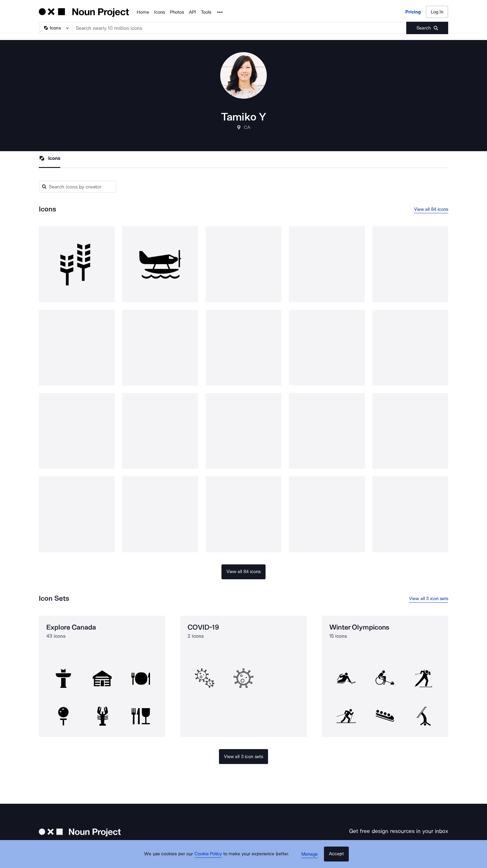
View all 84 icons (431, 210)
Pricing (413, 12)
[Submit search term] (427, 28)
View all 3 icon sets (429, 599)
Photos (177, 12)
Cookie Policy (210, 857)
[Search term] (239, 28)
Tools (206, 12)
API (192, 12)
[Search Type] (55, 28)
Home (143, 12)
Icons (159, 12)
